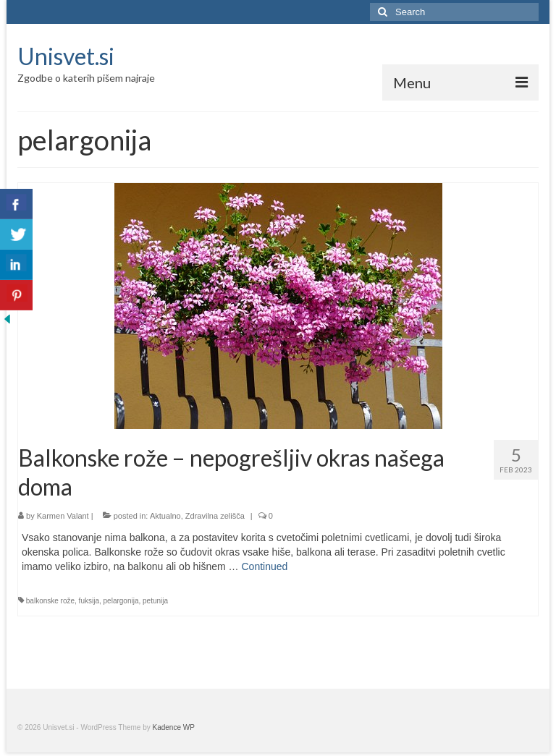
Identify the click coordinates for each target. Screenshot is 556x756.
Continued (264, 566)
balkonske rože (50, 601)
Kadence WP (174, 727)
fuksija (89, 601)
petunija (155, 601)
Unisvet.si (66, 56)
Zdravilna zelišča (215, 516)
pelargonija (121, 601)
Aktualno (165, 516)
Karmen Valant (63, 516)
